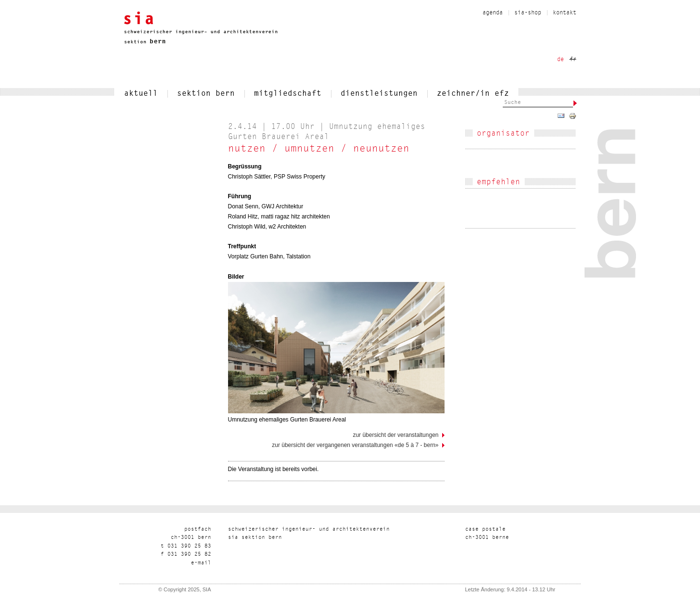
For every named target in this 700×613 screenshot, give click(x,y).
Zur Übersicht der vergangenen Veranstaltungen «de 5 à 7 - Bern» (355, 445)
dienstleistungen (379, 94)
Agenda (493, 13)
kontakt (565, 13)
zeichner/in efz (473, 94)
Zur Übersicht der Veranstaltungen (395, 435)
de (560, 60)
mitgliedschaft (288, 94)
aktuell (141, 94)
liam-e (201, 563)
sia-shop (528, 13)
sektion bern (206, 94)
